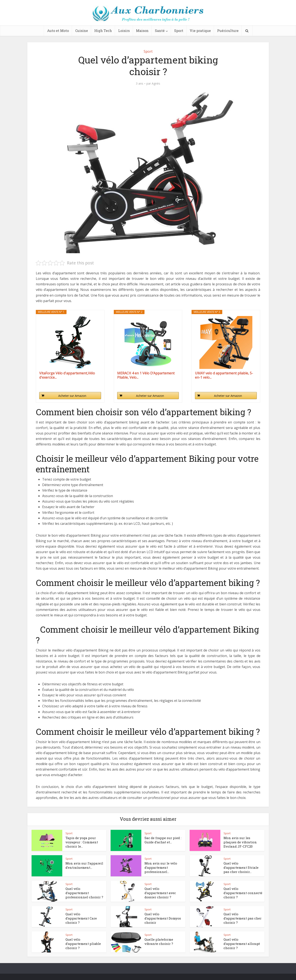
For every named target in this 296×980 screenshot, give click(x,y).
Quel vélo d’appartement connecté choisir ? (243, 893)
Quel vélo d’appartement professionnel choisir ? (84, 893)
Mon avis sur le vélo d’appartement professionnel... (161, 868)
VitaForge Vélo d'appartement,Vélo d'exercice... (67, 375)
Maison (142, 31)
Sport (179, 31)
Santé (160, 31)
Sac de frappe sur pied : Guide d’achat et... (163, 840)
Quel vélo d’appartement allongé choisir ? (242, 944)
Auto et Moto (58, 31)
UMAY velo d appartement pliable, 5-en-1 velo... (224, 375)
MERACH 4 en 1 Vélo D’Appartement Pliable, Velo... (146, 375)
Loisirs (124, 31)
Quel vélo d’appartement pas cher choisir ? (242, 918)
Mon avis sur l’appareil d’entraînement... (84, 865)
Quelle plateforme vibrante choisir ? (159, 942)
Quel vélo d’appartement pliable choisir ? (83, 944)
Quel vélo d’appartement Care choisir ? (81, 918)
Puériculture (228, 31)
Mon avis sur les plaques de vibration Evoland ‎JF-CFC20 (240, 842)
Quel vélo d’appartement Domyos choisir (163, 918)
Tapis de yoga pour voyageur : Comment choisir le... (82, 842)
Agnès (156, 84)
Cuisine (82, 31)
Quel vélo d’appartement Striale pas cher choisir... (241, 868)
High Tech (103, 31)
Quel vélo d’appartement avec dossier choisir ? (160, 893)
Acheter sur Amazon (72, 396)
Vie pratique (200, 31)
